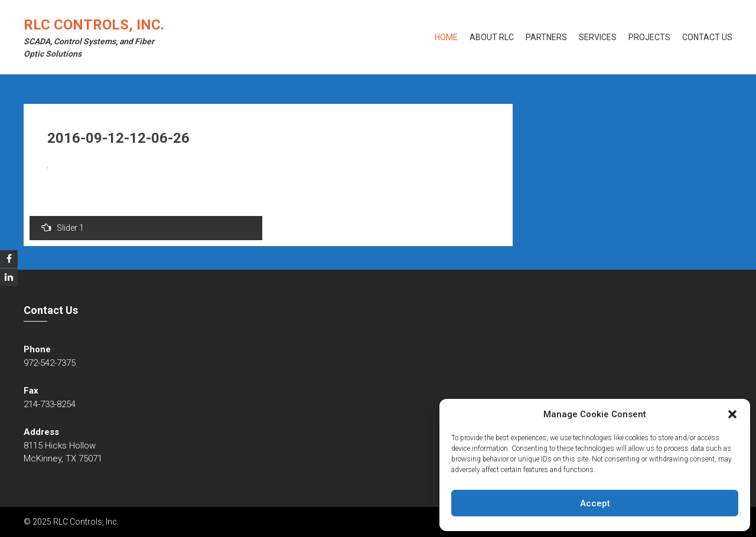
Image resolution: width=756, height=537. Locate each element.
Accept (595, 503)
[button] (732, 414)
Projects (649, 37)
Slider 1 (63, 227)
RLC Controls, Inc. (94, 25)
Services (598, 37)
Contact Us (707, 37)
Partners (546, 37)
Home (446, 37)
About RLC (492, 37)
